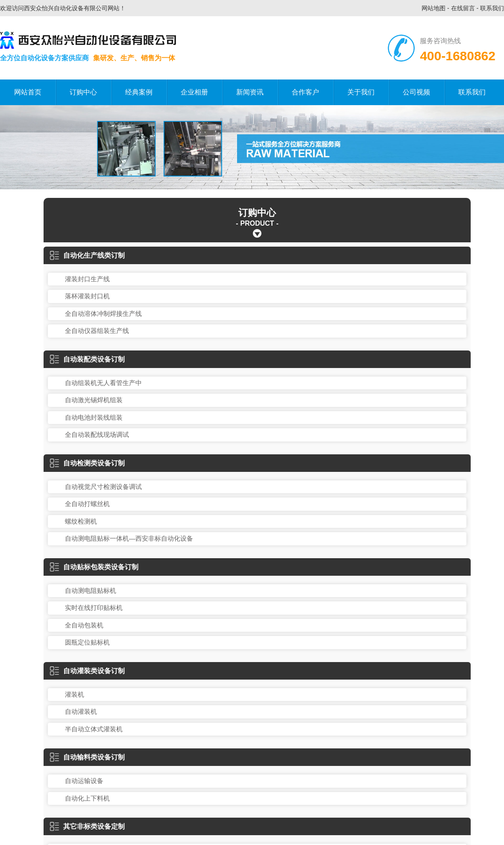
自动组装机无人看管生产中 (103, 383)
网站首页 (28, 92)
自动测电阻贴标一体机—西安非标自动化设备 (129, 538)
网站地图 (434, 8)
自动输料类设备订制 (87, 757)
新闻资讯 (250, 92)
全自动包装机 (84, 625)
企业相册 (194, 92)
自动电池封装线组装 (94, 417)
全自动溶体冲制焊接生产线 (103, 314)
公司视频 (416, 92)
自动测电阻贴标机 (91, 590)
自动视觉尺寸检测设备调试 (103, 487)
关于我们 (361, 92)
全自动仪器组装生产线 (97, 331)
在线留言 (463, 8)
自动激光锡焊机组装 (94, 400)
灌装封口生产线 (87, 279)
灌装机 (75, 694)
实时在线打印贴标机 (94, 608)
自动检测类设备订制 (87, 463)
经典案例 (139, 92)
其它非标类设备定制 (87, 826)
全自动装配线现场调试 (97, 434)
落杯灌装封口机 (87, 296)
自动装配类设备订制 (87, 359)
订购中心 (83, 92)
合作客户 (305, 92)
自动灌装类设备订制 (87, 671)
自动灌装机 (81, 711)
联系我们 (492, 8)
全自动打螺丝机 (87, 504)
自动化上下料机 (87, 798)
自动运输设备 (84, 781)
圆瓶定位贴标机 (87, 642)
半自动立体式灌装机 (94, 729)
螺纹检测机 (81, 521)
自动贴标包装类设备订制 (94, 567)
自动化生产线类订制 (87, 255)
